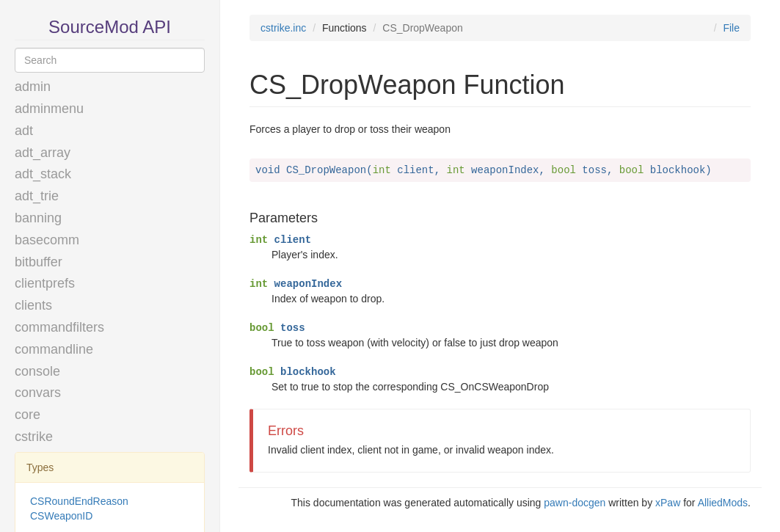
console (37, 371)
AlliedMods (723, 503)
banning (38, 218)
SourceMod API (110, 27)
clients (33, 305)
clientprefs (45, 283)
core (28, 415)
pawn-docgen (575, 503)
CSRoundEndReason (79, 501)
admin (33, 87)
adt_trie (37, 196)
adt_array (43, 153)
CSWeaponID (61, 516)
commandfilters (59, 327)
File (731, 28)
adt (24, 131)
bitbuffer (39, 262)
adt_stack (43, 174)
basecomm (47, 240)
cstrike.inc (283, 28)
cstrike (34, 437)
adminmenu (49, 109)
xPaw (668, 503)
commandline (54, 349)
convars (38, 393)
